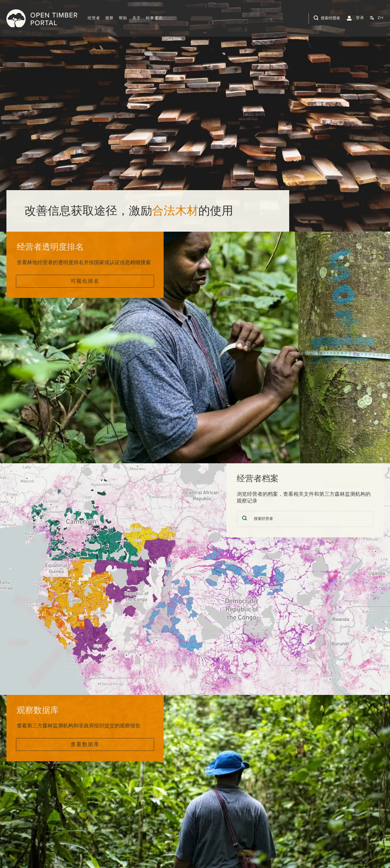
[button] (94, 18)
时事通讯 (154, 18)
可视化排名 (85, 281)
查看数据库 (85, 744)
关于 (137, 18)
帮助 (123, 18)
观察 (109, 18)
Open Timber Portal (42, 18)
